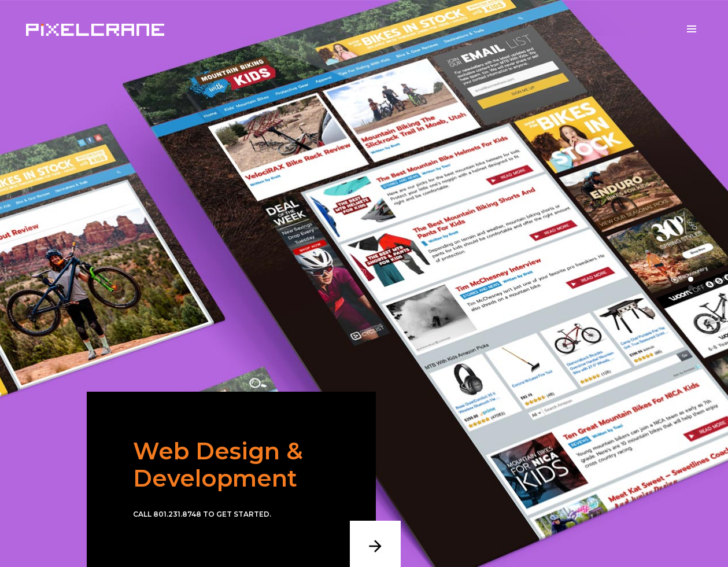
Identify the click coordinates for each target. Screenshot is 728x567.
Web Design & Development (218, 465)
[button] (691, 279)
